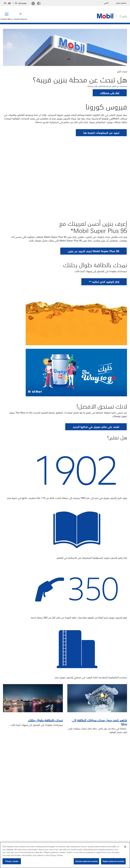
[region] (65, 855)
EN (5, 3)
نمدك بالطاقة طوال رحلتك (45, 720)
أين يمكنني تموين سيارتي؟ (110, 776)
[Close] (125, 847)
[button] (7, 16)
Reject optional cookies (113, 861)
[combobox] (19, 832)
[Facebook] (39, 4)
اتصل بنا (107, 833)
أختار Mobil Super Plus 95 (45, 776)
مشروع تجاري (121, 3)
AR (9, 3)
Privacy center (12, 861)
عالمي (106, 3)
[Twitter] (33, 4)
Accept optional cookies (86, 861)
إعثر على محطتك (110, 93)
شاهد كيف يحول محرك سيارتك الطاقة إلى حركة (99, 722)
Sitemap (121, 833)
